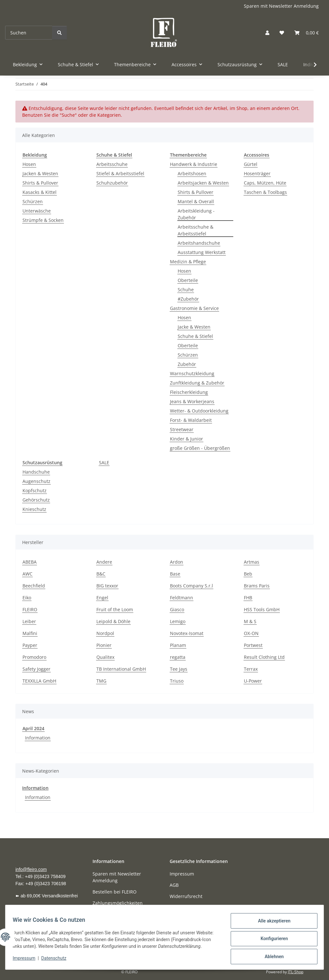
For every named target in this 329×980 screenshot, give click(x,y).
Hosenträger (257, 173)
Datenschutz (57, 961)
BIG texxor (107, 586)
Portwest (253, 645)
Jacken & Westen (40, 173)
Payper (30, 645)
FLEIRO (30, 609)
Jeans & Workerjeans (192, 401)
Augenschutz (36, 481)
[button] (267, 33)
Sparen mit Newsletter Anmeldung (281, 6)
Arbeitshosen (192, 173)
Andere (104, 562)
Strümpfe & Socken (43, 220)
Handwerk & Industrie (194, 164)
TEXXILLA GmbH (39, 681)
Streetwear (182, 429)
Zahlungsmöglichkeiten (118, 903)
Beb (248, 574)
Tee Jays (179, 669)
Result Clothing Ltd (264, 657)
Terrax (251, 669)
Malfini (30, 633)
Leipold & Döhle (113, 621)
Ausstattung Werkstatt (202, 252)
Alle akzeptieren (271, 921)
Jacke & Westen (194, 327)
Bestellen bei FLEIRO (115, 892)
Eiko (27, 598)
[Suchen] (29, 33)
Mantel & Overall (196, 201)
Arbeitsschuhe (112, 164)
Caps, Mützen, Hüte (265, 183)
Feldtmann (182, 598)
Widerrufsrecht (186, 896)
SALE (104, 463)
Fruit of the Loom (115, 609)
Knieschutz (34, 509)
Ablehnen (271, 955)
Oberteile (188, 280)
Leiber (29, 621)
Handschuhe (36, 472)
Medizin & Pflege (188, 262)
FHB (248, 598)
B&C (101, 574)
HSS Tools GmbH (262, 609)
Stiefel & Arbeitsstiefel (120, 173)
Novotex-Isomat (187, 633)
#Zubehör (188, 299)
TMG (101, 681)
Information (38, 738)
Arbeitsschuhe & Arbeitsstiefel (196, 230)
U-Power (253, 681)
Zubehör (187, 364)
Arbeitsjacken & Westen (203, 183)
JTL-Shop (296, 972)
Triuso (177, 681)
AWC (27, 574)
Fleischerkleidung (189, 392)
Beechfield (34, 586)
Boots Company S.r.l (191, 586)
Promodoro (34, 657)
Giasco (177, 609)
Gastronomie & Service (194, 308)
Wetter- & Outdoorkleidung (199, 411)
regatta (178, 657)
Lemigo (178, 621)
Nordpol (105, 633)
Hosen (29, 164)
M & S (250, 621)
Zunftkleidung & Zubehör (197, 383)
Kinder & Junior (187, 439)
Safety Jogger (36, 669)
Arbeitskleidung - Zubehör (196, 214)
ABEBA (30, 562)
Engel (102, 598)
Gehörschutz (36, 500)
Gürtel (251, 164)
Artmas (252, 562)
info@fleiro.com (31, 869)
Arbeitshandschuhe (199, 243)
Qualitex (105, 657)
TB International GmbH (121, 669)
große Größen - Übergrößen (200, 448)
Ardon (177, 562)
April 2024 (33, 728)
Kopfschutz (35, 490)
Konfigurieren (271, 938)
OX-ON (251, 633)
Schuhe (186, 290)
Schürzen (33, 201)
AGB (174, 885)
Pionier (104, 645)
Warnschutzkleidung (192, 373)
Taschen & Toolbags (265, 192)
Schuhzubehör (112, 183)
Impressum (27, 961)
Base (175, 574)
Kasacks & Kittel (40, 192)
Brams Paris (257, 586)
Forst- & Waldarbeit (191, 420)
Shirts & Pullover (40, 183)
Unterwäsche (37, 211)
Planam (178, 645)
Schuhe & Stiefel (195, 336)
